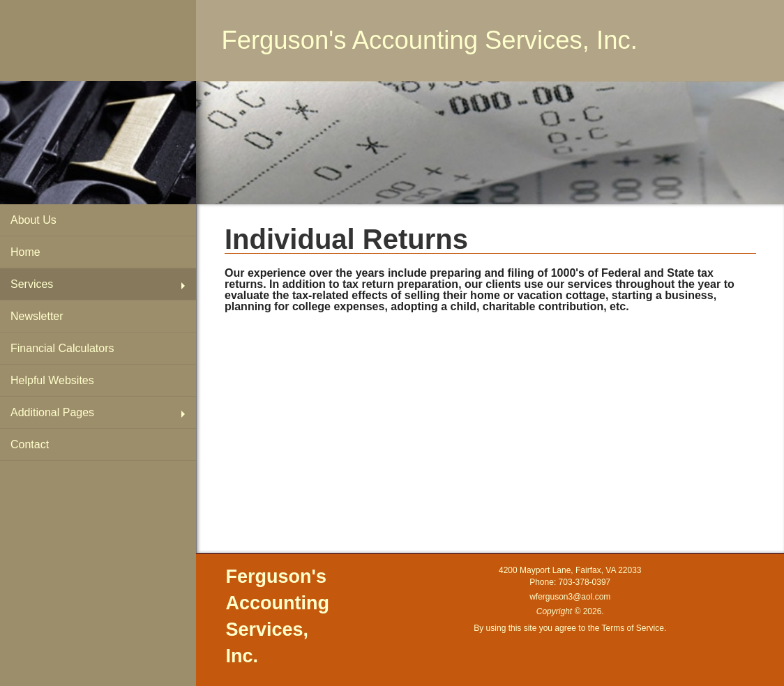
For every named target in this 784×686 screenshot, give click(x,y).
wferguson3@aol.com (570, 597)
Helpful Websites (52, 380)
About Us (33, 220)
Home (25, 252)
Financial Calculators (62, 348)
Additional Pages (52, 412)
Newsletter (37, 316)
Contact (30, 444)
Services (32, 284)
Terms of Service (633, 628)
